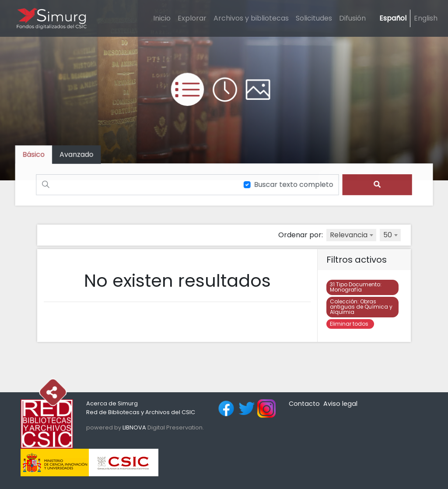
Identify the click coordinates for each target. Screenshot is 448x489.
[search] (376, 185)
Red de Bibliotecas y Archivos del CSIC (141, 412)
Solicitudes (314, 18)
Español (393, 18)
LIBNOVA (134, 427)
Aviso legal (340, 404)
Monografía (356, 287)
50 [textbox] (388, 235)
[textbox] (351, 235)
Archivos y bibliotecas (251, 18)
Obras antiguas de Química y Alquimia (361, 307)
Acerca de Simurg (112, 403)
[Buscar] (136, 185)
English (426, 18)
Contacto (304, 404)
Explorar (192, 18)
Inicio (162, 18)
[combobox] (351, 235)
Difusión (352, 18)
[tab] (78, 155)
